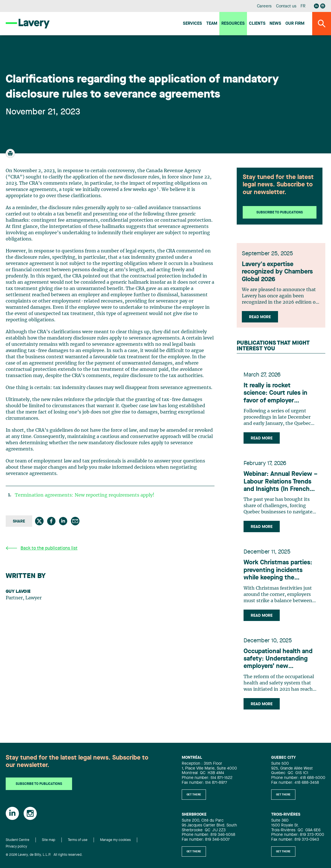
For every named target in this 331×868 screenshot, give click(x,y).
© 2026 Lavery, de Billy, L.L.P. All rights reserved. (44, 858)
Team (212, 24)
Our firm (295, 24)
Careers (264, 6)
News (275, 24)
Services (192, 24)
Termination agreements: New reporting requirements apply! (85, 495)
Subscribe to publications (280, 213)
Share (19, 521)
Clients (257, 24)
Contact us (286, 6)
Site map (49, 843)
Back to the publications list (42, 548)
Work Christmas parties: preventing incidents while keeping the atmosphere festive (278, 575)
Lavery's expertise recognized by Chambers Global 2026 (279, 274)
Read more (262, 319)
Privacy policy (16, 850)
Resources (233, 24)
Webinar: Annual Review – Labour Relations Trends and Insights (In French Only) (280, 486)
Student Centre (18, 843)
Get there (194, 798)
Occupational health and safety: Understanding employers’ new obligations (278, 663)
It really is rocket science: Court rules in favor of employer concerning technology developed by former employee (277, 397)
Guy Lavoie (18, 592)
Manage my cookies (115, 843)
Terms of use (78, 843)
